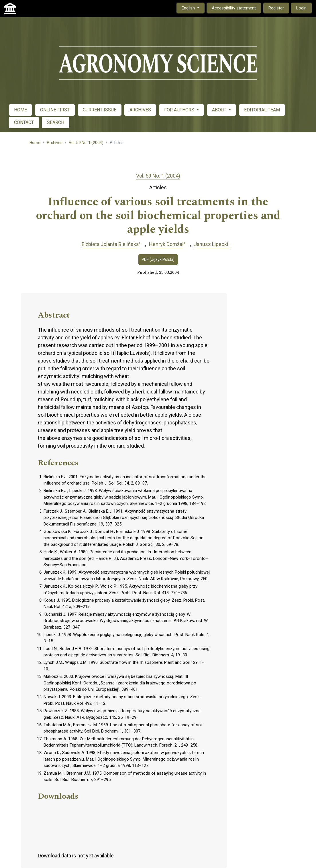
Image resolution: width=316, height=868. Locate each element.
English (193, 8)
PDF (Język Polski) (158, 259)
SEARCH (56, 122)
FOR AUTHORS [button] (180, 110)
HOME (20, 110)
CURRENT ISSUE (100, 110)
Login (301, 8)
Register (276, 8)
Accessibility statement (234, 8)
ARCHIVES (140, 110)
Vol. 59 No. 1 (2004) (86, 143)
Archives (55, 143)
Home (35, 143)
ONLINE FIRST (55, 110)
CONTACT (24, 122)
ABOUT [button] (220, 110)
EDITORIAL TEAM (262, 110)
